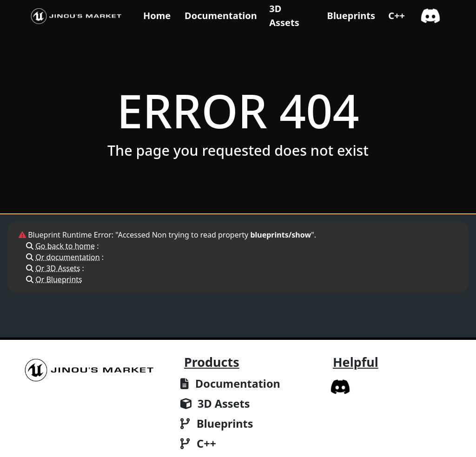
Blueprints (351, 16)
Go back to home (65, 246)
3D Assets (284, 16)
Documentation (221, 16)
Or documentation (67, 257)
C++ (397, 16)
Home (157, 16)
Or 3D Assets (58, 268)
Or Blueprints (59, 279)
